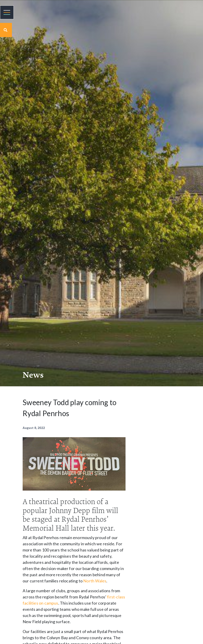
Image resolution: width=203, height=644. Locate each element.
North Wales (95, 581)
